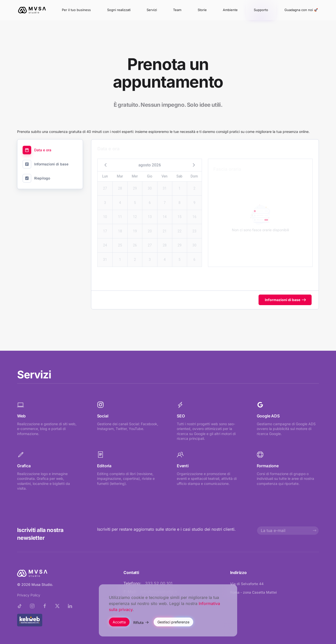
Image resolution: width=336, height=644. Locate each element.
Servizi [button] (152, 10)
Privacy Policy (29, 595)
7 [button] (165, 198)
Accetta (119, 622)
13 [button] (150, 212)
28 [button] (120, 184)
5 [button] (135, 198)
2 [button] (194, 184)
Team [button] (177, 10)
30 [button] (150, 184)
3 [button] (105, 198)
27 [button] (105, 184)
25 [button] (120, 241)
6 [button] (150, 198)
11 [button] (120, 212)
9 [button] (194, 198)
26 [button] (135, 241)
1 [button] (180, 184)
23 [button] (194, 227)
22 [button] (180, 227)
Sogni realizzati (119, 10)
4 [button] (120, 198)
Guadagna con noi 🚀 (301, 10)
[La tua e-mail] (288, 531)
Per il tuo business (76, 10)
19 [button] (135, 227)
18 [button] (120, 227)
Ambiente (230, 10)
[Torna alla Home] (32, 10)
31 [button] (165, 184)
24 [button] (105, 241)
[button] (106, 160)
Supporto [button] (261, 10)
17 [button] (105, 227)
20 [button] (150, 227)
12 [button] (135, 212)
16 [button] (194, 212)
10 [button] (105, 212)
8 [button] (180, 198)
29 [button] (135, 184)
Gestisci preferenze (173, 622)
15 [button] (180, 212)
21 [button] (165, 227)
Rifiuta (138, 622)
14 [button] (165, 212)
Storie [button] (202, 10)
